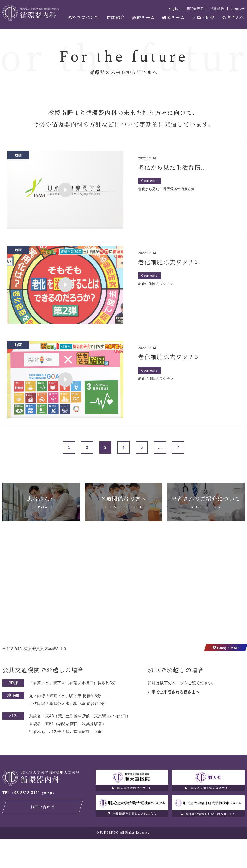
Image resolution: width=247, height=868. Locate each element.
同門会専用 (195, 9)
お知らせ (238, 9)
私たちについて (84, 17)
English (174, 9)
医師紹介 (116, 17)
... (160, 477)
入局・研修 (203, 17)
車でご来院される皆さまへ (176, 721)
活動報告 (217, 9)
